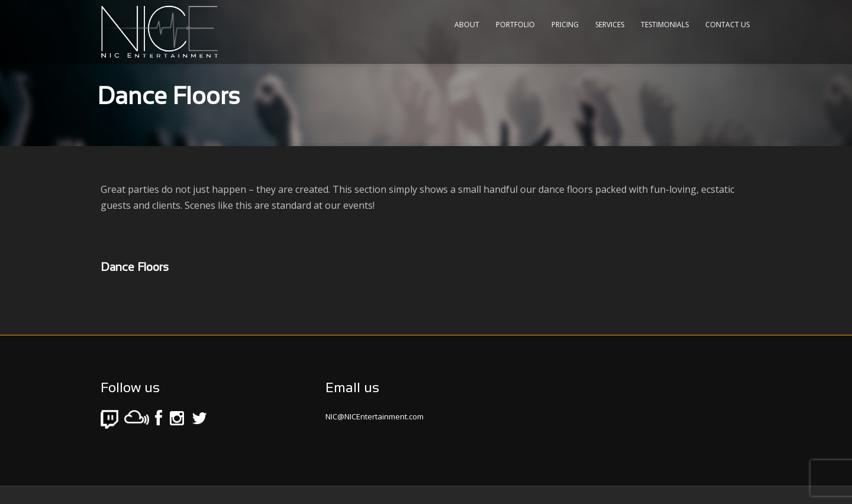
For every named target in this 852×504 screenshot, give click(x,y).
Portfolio (515, 25)
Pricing (565, 25)
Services (610, 25)
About (467, 25)
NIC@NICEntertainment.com (375, 416)
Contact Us (727, 25)
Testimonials (665, 25)
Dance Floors (135, 268)
